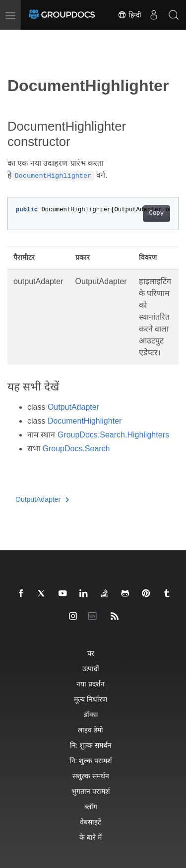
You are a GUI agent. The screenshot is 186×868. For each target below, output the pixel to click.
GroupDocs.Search (76, 449)
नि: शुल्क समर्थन (91, 745)
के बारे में (91, 837)
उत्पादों (91, 668)
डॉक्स (91, 714)
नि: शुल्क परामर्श (91, 760)
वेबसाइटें (91, 822)
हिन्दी (129, 15)
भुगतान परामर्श (91, 791)
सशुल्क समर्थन (91, 776)
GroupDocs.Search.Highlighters (113, 435)
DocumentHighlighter (85, 421)
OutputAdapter (73, 407)
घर (91, 653)
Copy (156, 213)
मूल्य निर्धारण (91, 699)
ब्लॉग (91, 806)
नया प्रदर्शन (91, 684)
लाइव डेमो (91, 730)
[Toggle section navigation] (16, 38)
